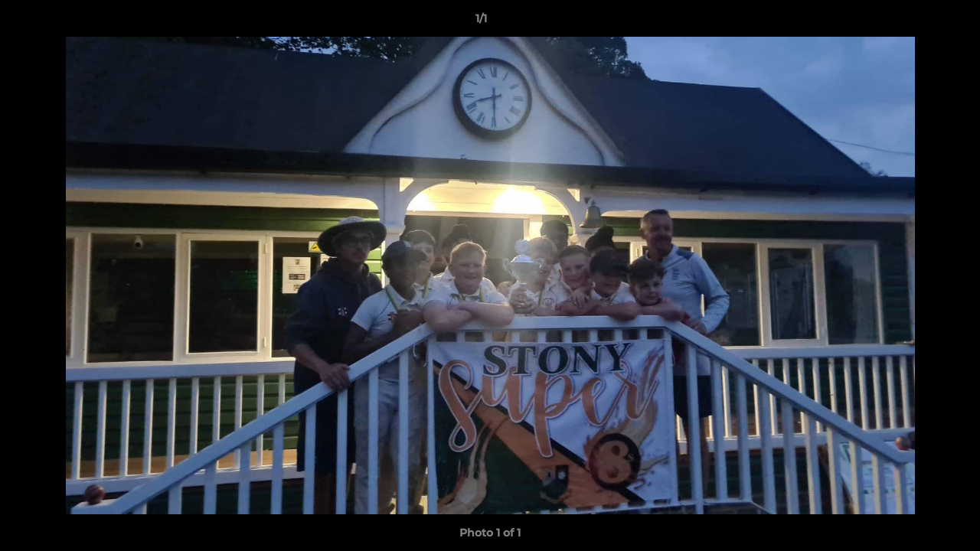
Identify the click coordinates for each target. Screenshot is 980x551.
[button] (916, 22)
